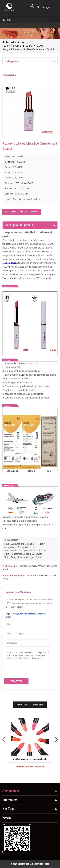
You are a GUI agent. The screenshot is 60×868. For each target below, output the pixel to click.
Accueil (8, 42)
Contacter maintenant (23, 212)
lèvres (20, 42)
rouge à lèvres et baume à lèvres (23, 46)
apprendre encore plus (30, 767)
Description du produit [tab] (30, 225)
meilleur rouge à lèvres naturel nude (30, 759)
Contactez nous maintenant (30, 864)
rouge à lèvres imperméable (19, 544)
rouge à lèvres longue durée (26, 557)
